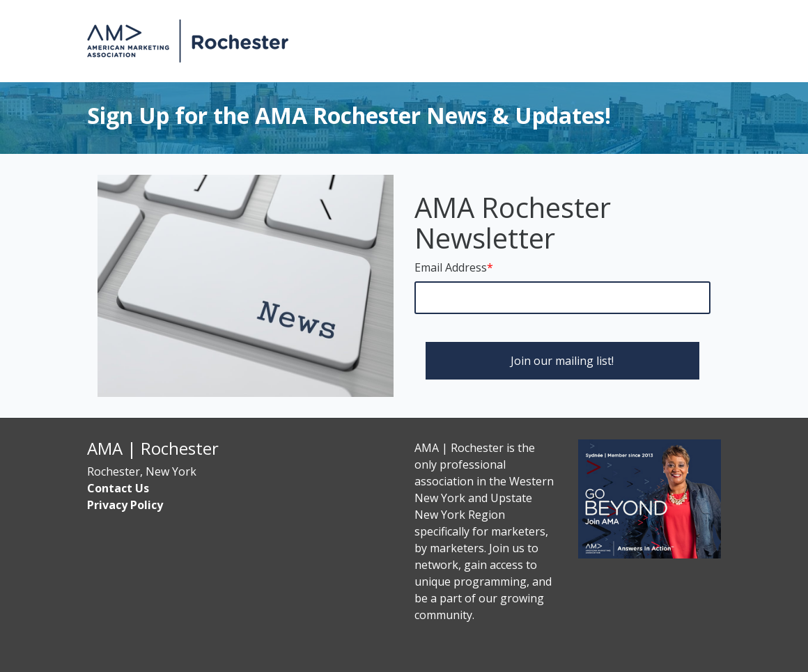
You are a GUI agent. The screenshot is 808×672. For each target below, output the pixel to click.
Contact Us (118, 488)
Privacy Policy (125, 505)
